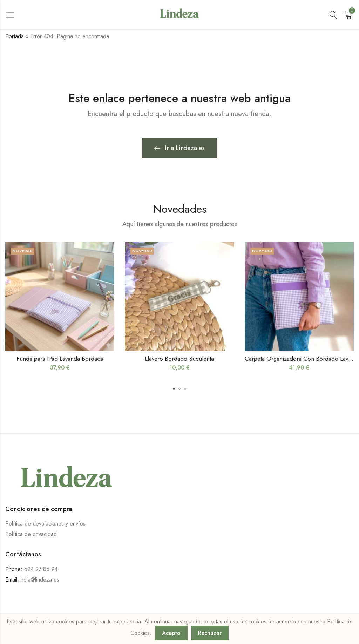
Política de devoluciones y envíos (45, 524)
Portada (15, 36)
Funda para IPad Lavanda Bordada (60, 359)
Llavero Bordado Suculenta (179, 359)
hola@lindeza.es (40, 580)
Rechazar (210, 633)
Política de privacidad (31, 534)
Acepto (171, 633)
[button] (174, 389)
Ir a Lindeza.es (179, 148)
